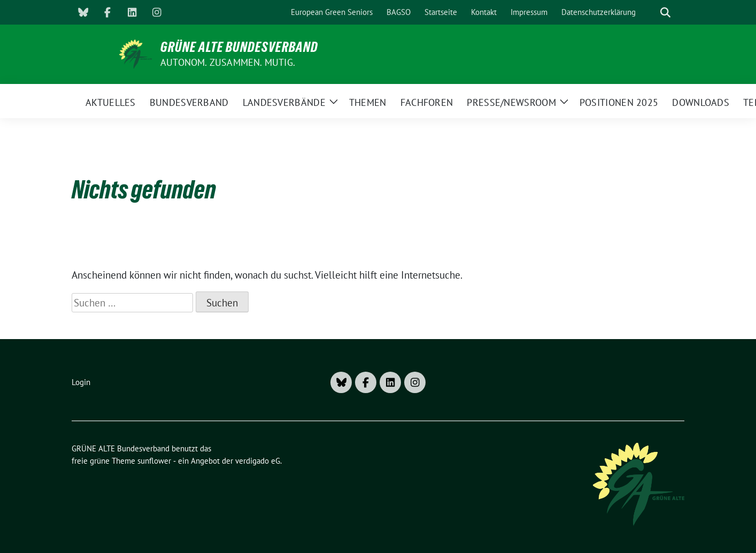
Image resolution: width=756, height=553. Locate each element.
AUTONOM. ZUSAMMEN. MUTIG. (228, 62)
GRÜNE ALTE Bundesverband (239, 47)
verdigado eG (258, 461)
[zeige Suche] (665, 13)
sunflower (154, 461)
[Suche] (650, 13)
